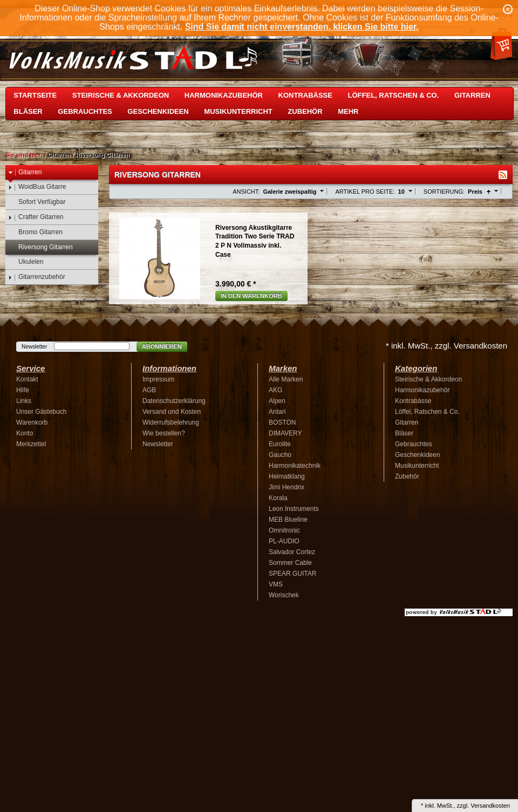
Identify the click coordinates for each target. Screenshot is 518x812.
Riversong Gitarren (103, 155)
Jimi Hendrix (287, 487)
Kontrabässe (305, 95)
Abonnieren (162, 346)
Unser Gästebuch (41, 412)
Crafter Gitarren (36, 217)
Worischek (284, 595)
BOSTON (282, 422)
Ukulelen (26, 262)
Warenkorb (32, 422)
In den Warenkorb (251, 296)
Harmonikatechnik (295, 466)
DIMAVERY (285, 433)
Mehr (348, 111)
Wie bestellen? (164, 433)
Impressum (158, 379)
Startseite (35, 95)
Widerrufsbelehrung (171, 422)
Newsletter (34, 347)
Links (24, 401)
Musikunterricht (238, 111)
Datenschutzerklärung (174, 401)
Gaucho (280, 455)
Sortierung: (444, 192)
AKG (275, 390)
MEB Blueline (288, 520)
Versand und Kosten (172, 412)
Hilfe (23, 390)
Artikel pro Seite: (365, 192)
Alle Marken (286, 379)
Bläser (28, 111)
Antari (277, 412)
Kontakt (27, 379)
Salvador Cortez (292, 552)
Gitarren (472, 95)
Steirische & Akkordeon (121, 95)
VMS (276, 584)
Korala (278, 498)
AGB (149, 390)
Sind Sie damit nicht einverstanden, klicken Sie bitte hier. (302, 27)
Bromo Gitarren (35, 232)
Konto (25, 433)
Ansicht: (246, 192)
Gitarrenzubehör (37, 277)
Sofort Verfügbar (37, 202)
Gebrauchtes (85, 111)
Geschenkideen (158, 111)
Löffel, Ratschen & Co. (394, 95)
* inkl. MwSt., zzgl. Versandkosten (447, 346)
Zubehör (305, 111)
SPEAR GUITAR (292, 574)
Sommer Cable (290, 563)
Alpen (277, 401)
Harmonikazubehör (224, 95)
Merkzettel (31, 444)
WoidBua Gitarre (37, 187)
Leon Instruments (294, 509)
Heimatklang (287, 476)
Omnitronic (284, 530)
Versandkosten (490, 806)
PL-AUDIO (284, 541)
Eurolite (280, 444)
